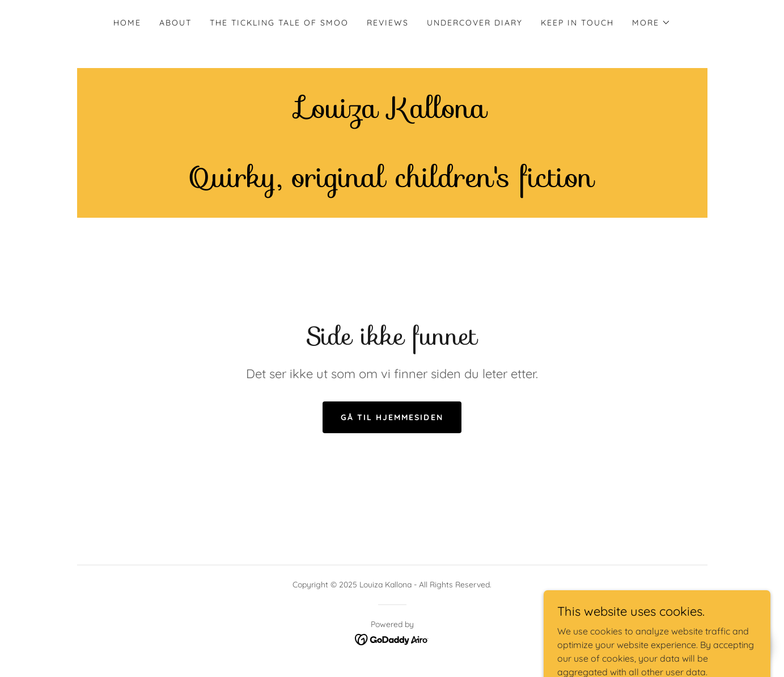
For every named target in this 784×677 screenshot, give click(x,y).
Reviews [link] (388, 23)
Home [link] (127, 23)
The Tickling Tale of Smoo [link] (279, 23)
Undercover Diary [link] (475, 23)
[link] (392, 184)
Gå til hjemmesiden (392, 417)
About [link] (175, 23)
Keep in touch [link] (577, 23)
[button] (651, 23)
